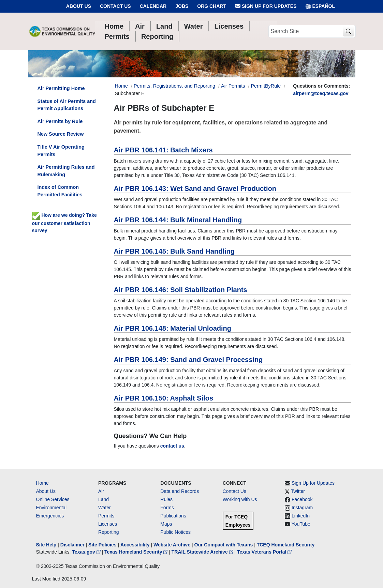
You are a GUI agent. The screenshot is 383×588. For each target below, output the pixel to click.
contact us (172, 446)
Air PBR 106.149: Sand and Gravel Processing (188, 360)
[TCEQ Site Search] (348, 32)
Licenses (108, 524)
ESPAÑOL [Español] (320, 6)
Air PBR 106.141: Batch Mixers (163, 150)
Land (104, 499)
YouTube (301, 524)
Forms (167, 508)
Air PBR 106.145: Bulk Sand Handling (174, 251)
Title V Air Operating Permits (61, 151)
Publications (173, 516)
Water (105, 508)
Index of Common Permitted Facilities (60, 191)
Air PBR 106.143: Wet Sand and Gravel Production (195, 189)
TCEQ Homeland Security (286, 545)
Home (42, 483)
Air (101, 491)
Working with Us (240, 499)
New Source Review (61, 134)
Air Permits (233, 86)
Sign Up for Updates (266, 6)
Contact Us (115, 6)
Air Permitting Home (61, 88)
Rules (166, 499)
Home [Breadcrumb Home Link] (121, 86)
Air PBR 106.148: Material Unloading (173, 328)
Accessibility (136, 545)
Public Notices (175, 532)
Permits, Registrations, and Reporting (174, 86)
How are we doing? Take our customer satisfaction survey (64, 223)
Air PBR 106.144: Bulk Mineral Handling (178, 220)
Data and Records (180, 491)
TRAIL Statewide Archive (203, 552)
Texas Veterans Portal (264, 552)
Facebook (302, 499)
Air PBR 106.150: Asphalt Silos (164, 398)
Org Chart (212, 6)
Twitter (298, 491)
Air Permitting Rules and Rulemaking (66, 171)
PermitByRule (266, 86)
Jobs (182, 6)
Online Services (53, 499)
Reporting (109, 532)
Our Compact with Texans (224, 545)
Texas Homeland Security (137, 552)
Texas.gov (87, 552)
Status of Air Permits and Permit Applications (67, 105)
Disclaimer (72, 545)
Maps (166, 524)
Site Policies (102, 545)
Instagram (302, 508)
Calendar (153, 6)
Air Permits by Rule (60, 121)
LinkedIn (301, 516)
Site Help (46, 545)
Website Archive (172, 545)
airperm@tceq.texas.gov (321, 93)
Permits (106, 516)
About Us (79, 6)
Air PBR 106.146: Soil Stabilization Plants (181, 290)
